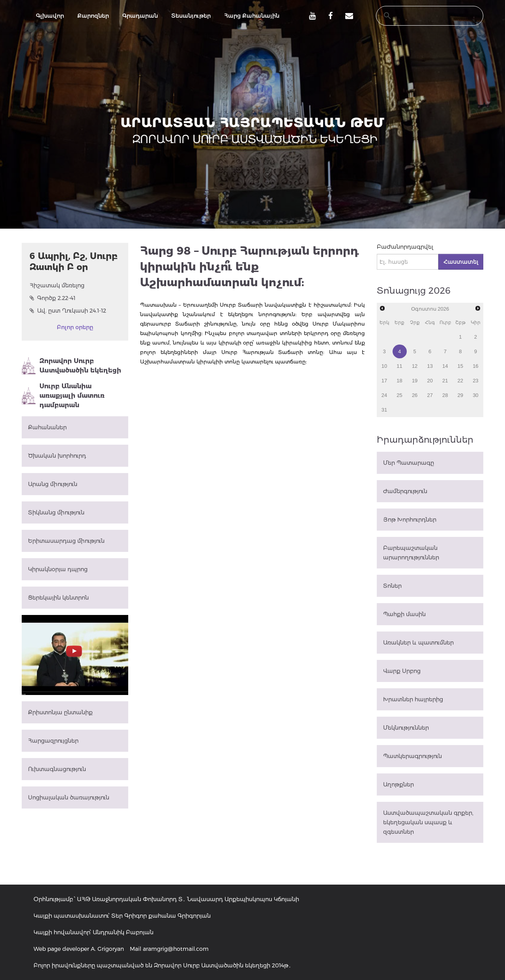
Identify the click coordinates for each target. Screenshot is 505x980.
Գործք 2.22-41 (52, 298)
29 (460, 395)
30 (475, 395)
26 (415, 395)
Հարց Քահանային (252, 16)
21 (445, 381)
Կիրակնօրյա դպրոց (58, 569)
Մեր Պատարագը (409, 463)
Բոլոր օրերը (75, 327)
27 (430, 395)
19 (415, 381)
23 (475, 381)
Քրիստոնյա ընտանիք (60, 712)
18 (399, 381)
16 (475, 366)
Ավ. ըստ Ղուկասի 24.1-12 (68, 311)
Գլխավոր (50, 16)
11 (399, 366)
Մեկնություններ (406, 728)
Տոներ (392, 586)
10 (384, 366)
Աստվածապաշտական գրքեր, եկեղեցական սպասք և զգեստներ (428, 822)
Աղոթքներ (398, 784)
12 (415, 366)
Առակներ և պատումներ (418, 643)
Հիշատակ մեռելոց (57, 285)
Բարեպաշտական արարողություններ (411, 553)
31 (384, 410)
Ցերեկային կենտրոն (58, 598)
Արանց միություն (53, 484)
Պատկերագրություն (412, 756)
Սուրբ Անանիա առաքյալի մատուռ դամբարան (63, 396)
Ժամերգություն (405, 491)
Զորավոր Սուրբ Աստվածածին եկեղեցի (71, 366)
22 (460, 381)
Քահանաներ (47, 427)
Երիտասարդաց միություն (66, 541)
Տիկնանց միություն (56, 512)
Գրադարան (140, 16)
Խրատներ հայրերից (413, 699)
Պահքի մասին (404, 614)
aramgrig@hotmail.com (176, 949)
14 (445, 366)
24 (384, 395)
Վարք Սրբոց (402, 671)
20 (430, 381)
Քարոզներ (93, 16)
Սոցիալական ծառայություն (69, 797)
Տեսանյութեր (191, 16)
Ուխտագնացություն (57, 769)
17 (384, 381)
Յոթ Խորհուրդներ (410, 520)
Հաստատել (461, 262)
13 (430, 366)
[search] (422, 16)
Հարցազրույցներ (53, 741)
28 (445, 395)
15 (460, 366)
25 (399, 395)
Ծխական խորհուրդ (57, 456)
